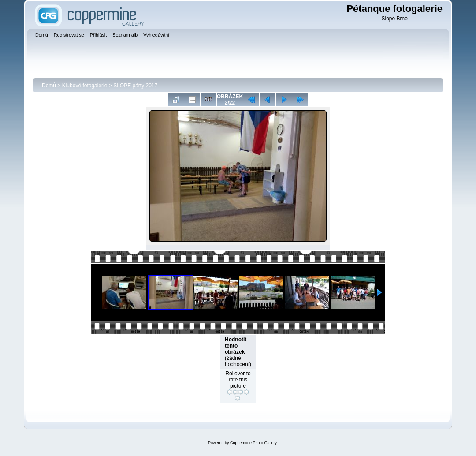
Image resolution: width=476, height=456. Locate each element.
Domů (49, 86)
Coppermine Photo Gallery (253, 443)
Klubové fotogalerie (85, 86)
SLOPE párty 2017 (135, 86)
